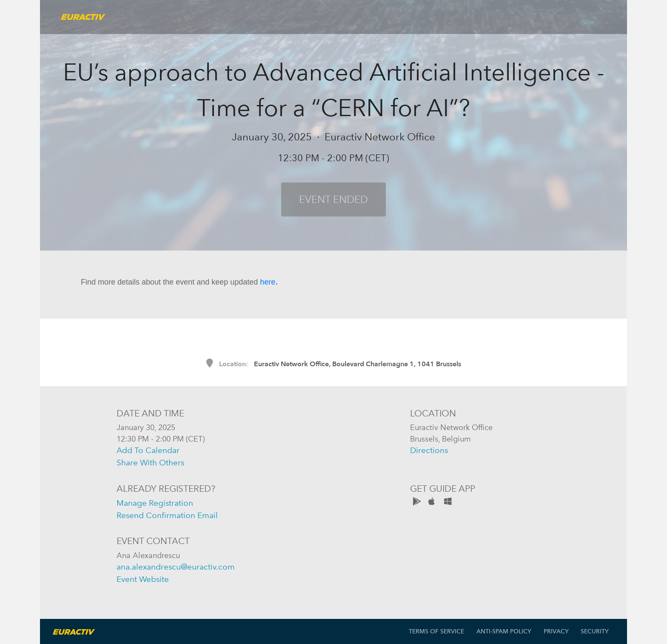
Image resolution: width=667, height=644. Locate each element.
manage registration (155, 503)
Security (595, 631)
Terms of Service (436, 631)
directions (429, 450)
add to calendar (148, 450)
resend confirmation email (167, 515)
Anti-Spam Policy (504, 631)
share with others (150, 463)
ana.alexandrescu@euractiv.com (176, 567)
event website (143, 579)
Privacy (556, 631)
